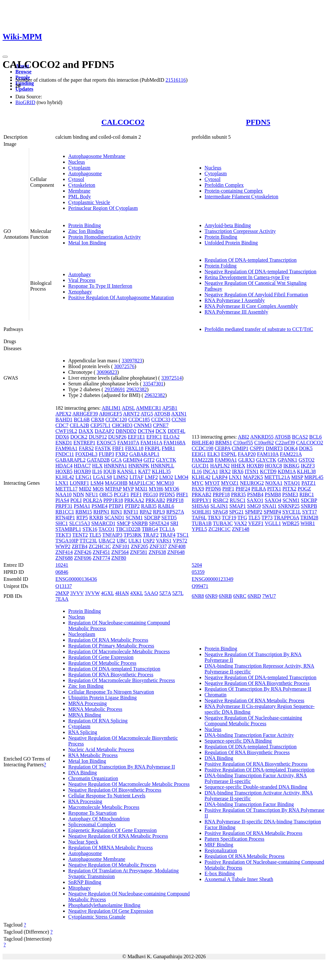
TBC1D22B (128, 529)
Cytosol (76, 179)
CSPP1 (257, 448)
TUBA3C (223, 523)
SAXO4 (273, 500)
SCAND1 (114, 518)
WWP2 (63, 546)
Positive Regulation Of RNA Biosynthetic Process (256, 764)
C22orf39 (285, 443)
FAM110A (268, 454)
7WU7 (269, 596)
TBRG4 (150, 529)
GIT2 (149, 460)
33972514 (171, 378)
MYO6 (172, 489)
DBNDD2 (126, 431)
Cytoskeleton (82, 185)
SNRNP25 (289, 506)
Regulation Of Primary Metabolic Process (111, 646)
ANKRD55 (262, 437)
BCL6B (82, 420)
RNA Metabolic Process (93, 755)
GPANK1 (288, 460)
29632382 (136, 389)
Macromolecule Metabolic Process (104, 807)
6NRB (225, 596)
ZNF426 (83, 552)
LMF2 (151, 477)
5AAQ (151, 593)
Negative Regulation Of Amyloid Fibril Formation (256, 295)
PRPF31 (64, 506)
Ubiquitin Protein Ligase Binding (102, 698)
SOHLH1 (202, 512)
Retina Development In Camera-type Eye (247, 277)
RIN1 (117, 512)
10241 (62, 565)
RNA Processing (85, 801)
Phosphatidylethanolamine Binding (104, 905)
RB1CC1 (65, 512)
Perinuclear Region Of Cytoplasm (103, 208)
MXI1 (141, 489)
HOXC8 (273, 466)
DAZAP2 (105, 431)
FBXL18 (134, 448)
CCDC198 (203, 448)
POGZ (304, 489)
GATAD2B (98, 460)
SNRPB (140, 523)
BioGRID (25, 102)
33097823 (132, 361)
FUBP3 (106, 454)
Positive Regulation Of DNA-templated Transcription (260, 770)
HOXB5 (64, 471)
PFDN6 (213, 489)
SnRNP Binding (85, 882)
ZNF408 (177, 546)
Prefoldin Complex (224, 185)
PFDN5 (258, 122)
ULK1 (135, 541)
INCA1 (211, 471)
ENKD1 (64, 443)
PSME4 (100, 506)
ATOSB (162, 414)
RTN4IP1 (65, 518)
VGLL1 (273, 523)
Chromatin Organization (93, 778)
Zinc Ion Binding (86, 231)
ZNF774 (101, 558)
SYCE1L (291, 512)
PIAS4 (62, 500)
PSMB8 (273, 494)
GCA (116, 460)
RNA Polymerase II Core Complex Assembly (251, 306)
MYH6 (156, 489)
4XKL (136, 593)
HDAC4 (64, 466)
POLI (76, 500)
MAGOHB (116, 483)
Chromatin (216, 695)
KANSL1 (127, 471)
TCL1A (167, 529)
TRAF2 (151, 535)
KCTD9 (268, 471)
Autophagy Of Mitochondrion (99, 819)
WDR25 (291, 523)
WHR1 (308, 523)
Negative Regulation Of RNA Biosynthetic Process (257, 683)
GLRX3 (247, 460)
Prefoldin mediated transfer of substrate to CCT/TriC (259, 329)
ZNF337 (158, 546)
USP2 (149, 541)
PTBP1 (116, 506)
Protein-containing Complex (234, 191)
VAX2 (241, 523)
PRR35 (238, 494)
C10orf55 (243, 443)
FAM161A (151, 443)
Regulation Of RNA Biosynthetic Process (111, 675)
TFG (242, 518)
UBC (122, 541)
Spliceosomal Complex (92, 824)
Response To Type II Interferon (100, 286)
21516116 (176, 80)
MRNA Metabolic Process (95, 709)
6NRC (240, 596)
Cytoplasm (79, 168)
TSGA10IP (67, 541)
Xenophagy (80, 292)
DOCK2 (79, 437)
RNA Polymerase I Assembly (235, 300)
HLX (98, 466)
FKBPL (153, 448)
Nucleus (77, 162)
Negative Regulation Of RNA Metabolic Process (118, 836)
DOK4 (291, 448)
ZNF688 (64, 558)
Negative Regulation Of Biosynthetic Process (115, 790)
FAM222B (203, 460)
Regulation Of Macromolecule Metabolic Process (119, 651)
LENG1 (84, 477)
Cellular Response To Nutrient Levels (107, 796)
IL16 (97, 471)
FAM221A (291, 454)
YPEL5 (200, 529)
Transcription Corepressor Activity (240, 231)
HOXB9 (82, 471)
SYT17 (309, 512)
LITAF (136, 477)
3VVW (92, 593)
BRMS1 (224, 443)
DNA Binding (82, 773)
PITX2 (290, 489)
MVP (128, 489)
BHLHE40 (203, 443)
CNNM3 (143, 425)
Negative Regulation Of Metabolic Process (112, 865)
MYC (198, 483)
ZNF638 (157, 552)
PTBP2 (132, 506)
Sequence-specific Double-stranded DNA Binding (256, 787)
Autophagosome (85, 173)
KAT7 (144, 471)
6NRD (254, 596)
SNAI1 (269, 506)
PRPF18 (175, 500)
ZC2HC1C (100, 546)
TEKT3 (63, 535)
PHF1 (182, 494)
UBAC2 (107, 541)
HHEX (238, 466)
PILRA (259, 489)
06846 (62, 572)
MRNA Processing (87, 703)
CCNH (179, 420)
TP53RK (133, 535)
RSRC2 (221, 500)
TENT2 (80, 535)
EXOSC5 (106, 443)
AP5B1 (170, 408)
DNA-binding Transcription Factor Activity (249, 735)
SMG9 (254, 506)
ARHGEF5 (111, 414)
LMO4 (182, 477)
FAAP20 (247, 454)
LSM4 (97, 483)
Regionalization (221, 850)
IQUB (110, 471)
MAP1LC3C (142, 483)
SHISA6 (201, 506)
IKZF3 (308, 466)
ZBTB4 (80, 546)
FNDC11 (65, 454)
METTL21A (277, 477)
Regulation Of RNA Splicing (98, 721)
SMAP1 (238, 506)
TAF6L (199, 518)
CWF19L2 (66, 431)
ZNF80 (119, 558)
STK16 (90, 529)
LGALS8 (102, 477)
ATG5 (147, 414)
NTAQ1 (292, 483)
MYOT (212, 483)
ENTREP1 (84, 443)
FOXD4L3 (86, 454)
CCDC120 (116, 420)
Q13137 (64, 586)
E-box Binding (220, 873)
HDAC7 (82, 466)
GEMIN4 (133, 460)
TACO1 (106, 529)
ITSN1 (252, 471)
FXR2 (122, 454)
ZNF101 (121, 546)
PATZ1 (309, 483)
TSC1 (183, 535)
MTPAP (113, 489)
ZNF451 (101, 552)
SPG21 (236, 512)
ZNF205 (139, 546)
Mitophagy (79, 888)
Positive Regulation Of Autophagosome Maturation (121, 297)
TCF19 (229, 518)
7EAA (62, 599)
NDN (79, 494)
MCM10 (165, 483)
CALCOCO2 (123, 122)
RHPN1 (101, 512)
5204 (197, 565)
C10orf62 (264, 443)
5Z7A (165, 593)
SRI (174, 523)
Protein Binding (85, 225)
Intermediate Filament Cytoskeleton (242, 197)
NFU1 (92, 494)
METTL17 (66, 489)
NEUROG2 (252, 483)
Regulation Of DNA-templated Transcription (251, 260)
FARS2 (86, 448)
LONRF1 (79, 483)
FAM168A (175, 443)
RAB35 (149, 506)
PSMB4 (255, 494)
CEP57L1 (100, 425)
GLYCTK (166, 460)
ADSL (128, 408)
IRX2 (225, 471)
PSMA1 (82, 506)
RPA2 (146, 512)
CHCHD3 (122, 425)
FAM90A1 (66, 448)
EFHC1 (154, 437)
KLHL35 (161, 471)
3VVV (77, 593)
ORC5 (106, 494)
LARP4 (220, 477)
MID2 (85, 489)
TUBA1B (202, 523)
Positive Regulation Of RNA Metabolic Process (254, 833)
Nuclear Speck (83, 842)
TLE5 (95, 535)
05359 (198, 572)
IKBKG (291, 466)
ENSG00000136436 (76, 579)
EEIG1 (199, 454)
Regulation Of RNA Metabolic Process (108, 640)
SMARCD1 (103, 523)
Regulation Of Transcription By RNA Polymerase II (122, 767)
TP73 (267, 518)
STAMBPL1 (68, 529)
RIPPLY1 (202, 500)
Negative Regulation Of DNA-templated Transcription (261, 272)
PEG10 (151, 494)
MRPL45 (314, 477)
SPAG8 (220, 512)
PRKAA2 (134, 500)
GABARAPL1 (144, 454)
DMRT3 (274, 448)
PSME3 (290, 494)
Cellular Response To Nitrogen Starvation (111, 692)
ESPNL (229, 454)
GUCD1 (200, 466)
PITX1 (274, 489)
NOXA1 (274, 483)
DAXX (86, 431)
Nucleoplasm (82, 634)
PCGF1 (121, 494)
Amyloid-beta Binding (228, 225)
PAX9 (198, 489)
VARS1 (164, 541)
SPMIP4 (272, 512)
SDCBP (152, 518)
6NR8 (198, 596)
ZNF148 (241, 529)
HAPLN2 (220, 466)
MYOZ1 (230, 483)
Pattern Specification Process (235, 839)
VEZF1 (256, 523)
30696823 (107, 372)
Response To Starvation (92, 813)
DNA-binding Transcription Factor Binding (249, 804)
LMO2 (166, 477)
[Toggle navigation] (5, 57)
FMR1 (168, 448)
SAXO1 (255, 500)
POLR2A (93, 500)
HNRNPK (139, 466)
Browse (23, 72)
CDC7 (62, 425)
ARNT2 (131, 414)
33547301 (153, 384)
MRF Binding (219, 845)
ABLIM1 (111, 408)
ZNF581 (139, 552)
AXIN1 (179, 414)
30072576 (124, 366)
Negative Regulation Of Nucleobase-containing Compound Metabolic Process (253, 721)
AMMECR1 (148, 408)
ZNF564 (120, 552)
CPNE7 (161, 425)
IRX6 (238, 471)
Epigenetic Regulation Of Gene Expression (112, 830)
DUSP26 (117, 437)
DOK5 (306, 448)
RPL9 (159, 512)
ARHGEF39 (85, 414)
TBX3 (214, 518)
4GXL (107, 593)
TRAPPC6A (287, 518)
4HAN (122, 593)
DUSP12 (98, 437)
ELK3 (213, 454)
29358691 (115, 389)
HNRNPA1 (115, 466)
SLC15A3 (80, 523)
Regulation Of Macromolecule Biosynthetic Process (122, 680)
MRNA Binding (85, 715)
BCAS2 (300, 437)
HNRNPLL (163, 466)
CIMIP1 (240, 448)
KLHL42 (65, 477)
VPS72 (180, 541)
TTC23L (88, 541)
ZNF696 (83, 558)
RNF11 (131, 512)
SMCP (124, 523)
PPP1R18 (113, 500)
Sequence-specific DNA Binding (238, 741)
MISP (297, 477)
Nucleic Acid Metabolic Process (101, 749)
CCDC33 (161, 420)
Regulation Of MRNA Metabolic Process (111, 848)
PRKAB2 (155, 500)
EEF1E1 (136, 437)
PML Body (80, 197)
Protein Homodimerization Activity (105, 237)
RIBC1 (307, 494)
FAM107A (128, 443)
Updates (24, 89)
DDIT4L (176, 431)
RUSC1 (238, 500)
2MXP (62, 593)
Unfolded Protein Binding (231, 243)
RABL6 (166, 506)
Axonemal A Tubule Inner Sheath (239, 879)
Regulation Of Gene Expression (101, 657)
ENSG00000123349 (213, 579)
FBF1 (118, 448)
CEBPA (222, 448)
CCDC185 (139, 420)
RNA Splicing (83, 732)
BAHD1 (64, 420)
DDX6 (62, 437)
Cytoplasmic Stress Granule (97, 917)
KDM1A (287, 471)
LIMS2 (121, 477)
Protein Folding (221, 266)
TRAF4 (168, 535)
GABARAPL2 (70, 460)
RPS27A (175, 512)
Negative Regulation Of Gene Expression (111, 911)
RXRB (96, 518)
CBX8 (98, 420)
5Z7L (178, 593)
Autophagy (80, 274)
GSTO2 (307, 460)
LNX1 (62, 483)
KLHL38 (306, 471)
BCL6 (315, 437)
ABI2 (243, 437)
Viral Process (82, 280)
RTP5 (82, 518)
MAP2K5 (253, 477)
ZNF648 (176, 552)
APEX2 (63, 414)
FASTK (103, 448)
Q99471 (200, 586)
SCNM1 (134, 518)
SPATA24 (159, 523)
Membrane (79, 191)
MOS (98, 489)
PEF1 (136, 494)
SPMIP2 (254, 512)
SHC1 (62, 523)
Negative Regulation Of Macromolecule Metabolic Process (129, 784)
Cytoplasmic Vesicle (89, 202)
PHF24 (243, 489)
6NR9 (211, 596)
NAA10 (64, 494)
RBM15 (84, 512)
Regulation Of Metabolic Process (102, 663)
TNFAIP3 (112, 535)
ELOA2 (172, 437)
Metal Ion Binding (87, 243)
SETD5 (169, 518)
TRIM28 (309, 518)
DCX (161, 431)
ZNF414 (64, 552)
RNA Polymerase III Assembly (237, 312)
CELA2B (79, 425)
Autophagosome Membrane (97, 156)
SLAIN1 (219, 506)
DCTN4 (146, 431)
